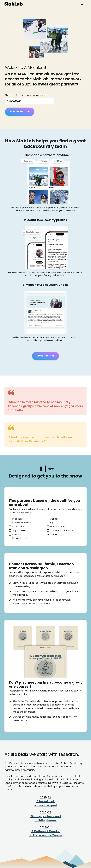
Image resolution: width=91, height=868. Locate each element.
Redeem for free (20, 112)
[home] (14, 3)
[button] (82, 5)
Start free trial (45, 356)
